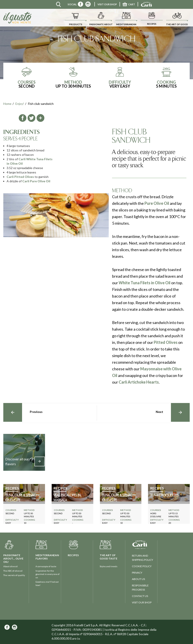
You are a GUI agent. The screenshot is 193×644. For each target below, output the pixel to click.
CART (129, 4)
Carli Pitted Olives (20, 177)
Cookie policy (142, 566)
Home (7, 104)
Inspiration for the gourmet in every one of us (48, 574)
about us (138, 579)
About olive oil (10, 566)
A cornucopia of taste (46, 566)
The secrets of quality (14, 575)
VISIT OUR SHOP (107, 4)
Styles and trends (109, 566)
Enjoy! (20, 104)
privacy (137, 573)
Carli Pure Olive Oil (36, 181)
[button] (76, 18)
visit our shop (142, 602)
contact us (140, 596)
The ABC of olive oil (13, 571)
